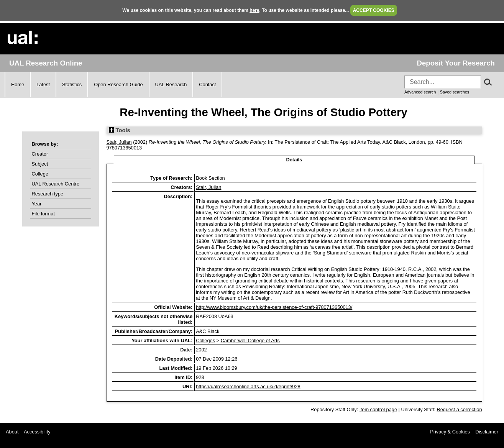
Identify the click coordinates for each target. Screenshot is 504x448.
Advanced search (420, 92)
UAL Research (171, 85)
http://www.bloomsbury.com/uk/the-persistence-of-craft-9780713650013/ (274, 307)
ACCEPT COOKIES (374, 10)
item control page (378, 409)
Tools (120, 130)
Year (37, 204)
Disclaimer (487, 432)
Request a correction (459, 409)
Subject (40, 164)
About (12, 432)
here (254, 10)
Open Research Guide (118, 85)
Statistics (72, 85)
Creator (40, 154)
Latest (43, 85)
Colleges (205, 341)
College (40, 174)
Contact (207, 85)
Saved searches (455, 92)
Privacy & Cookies (450, 432)
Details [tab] (294, 160)
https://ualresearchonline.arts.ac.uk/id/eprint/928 (248, 386)
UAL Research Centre (56, 184)
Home (18, 85)
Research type (48, 194)
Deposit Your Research (456, 63)
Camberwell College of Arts (250, 341)
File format (43, 214)
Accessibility (37, 432)
